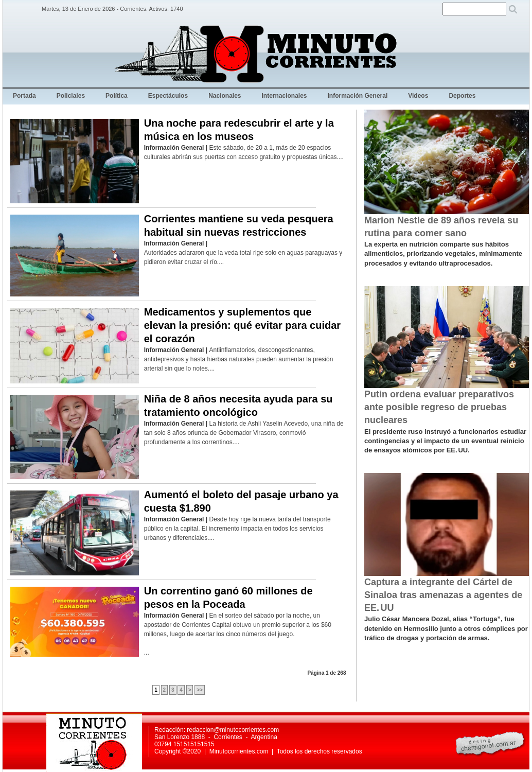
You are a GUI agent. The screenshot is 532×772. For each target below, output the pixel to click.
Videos (418, 96)
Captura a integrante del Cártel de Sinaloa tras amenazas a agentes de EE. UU (443, 595)
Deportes (462, 96)
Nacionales (225, 96)
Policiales (71, 96)
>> (200, 690)
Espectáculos (168, 96)
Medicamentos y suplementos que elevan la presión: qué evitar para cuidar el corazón (242, 325)
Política (117, 96)
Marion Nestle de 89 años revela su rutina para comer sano (441, 227)
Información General (358, 96)
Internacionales (285, 96)
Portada (24, 96)
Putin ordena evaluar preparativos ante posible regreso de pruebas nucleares (439, 407)
